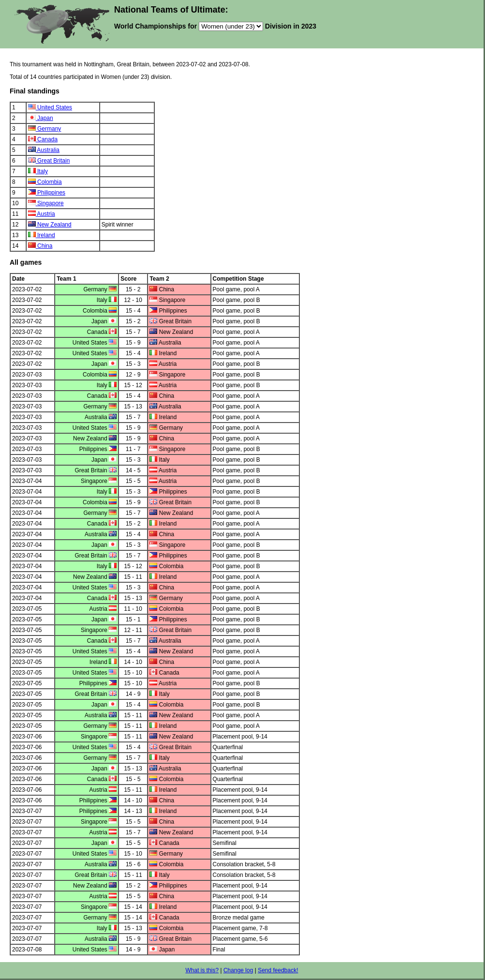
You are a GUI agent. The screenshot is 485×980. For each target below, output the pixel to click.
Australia (48, 150)
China (45, 246)
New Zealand (54, 225)
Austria (46, 214)
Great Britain (53, 161)
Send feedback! (278, 970)
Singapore (51, 203)
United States (55, 107)
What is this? (202, 970)
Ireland (46, 235)
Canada (47, 139)
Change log (238, 970)
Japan (45, 118)
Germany (49, 129)
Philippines (51, 193)
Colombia (50, 182)
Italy (43, 171)
